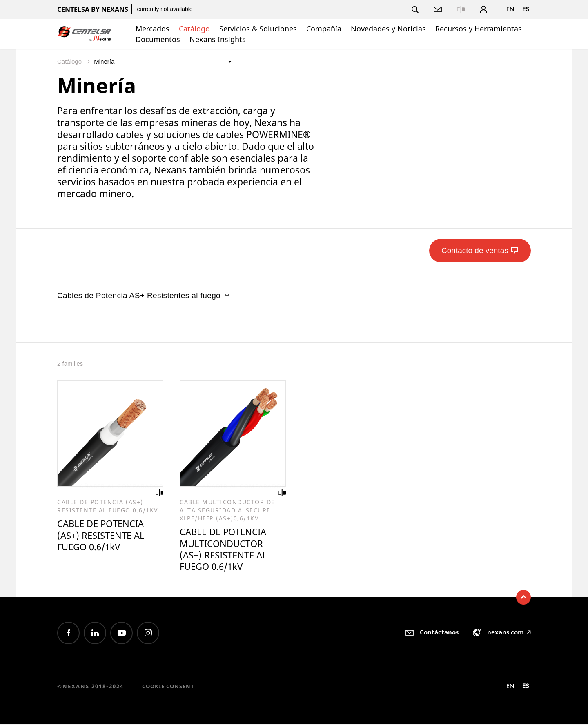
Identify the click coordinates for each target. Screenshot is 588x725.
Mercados (153, 29)
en (510, 9)
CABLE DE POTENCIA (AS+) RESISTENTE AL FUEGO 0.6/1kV (103, 536)
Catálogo (194, 29)
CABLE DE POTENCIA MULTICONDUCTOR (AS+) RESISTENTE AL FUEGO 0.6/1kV (226, 550)
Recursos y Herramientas (479, 29)
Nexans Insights (218, 39)
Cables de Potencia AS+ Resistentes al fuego (144, 295)
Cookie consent (168, 687)
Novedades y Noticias (388, 29)
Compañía (324, 29)
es (526, 9)
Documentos (158, 39)
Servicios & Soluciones (258, 29)
